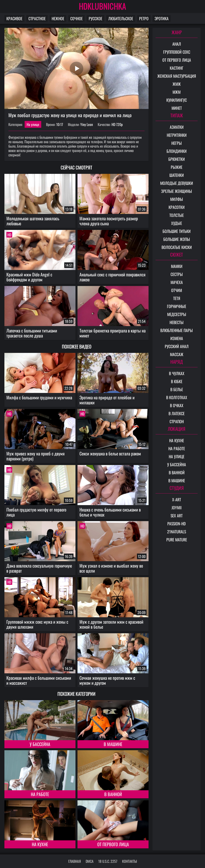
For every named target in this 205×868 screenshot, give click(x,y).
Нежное (58, 18)
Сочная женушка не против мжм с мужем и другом (107, 680)
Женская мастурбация (177, 76)
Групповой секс (177, 52)
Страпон (177, 421)
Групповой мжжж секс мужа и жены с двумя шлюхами (37, 624)
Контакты (130, 861)
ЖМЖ (177, 84)
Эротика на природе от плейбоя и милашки (107, 400)
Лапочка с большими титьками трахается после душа (32, 333)
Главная (75, 861)
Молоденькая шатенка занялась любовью (33, 221)
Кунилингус (177, 100)
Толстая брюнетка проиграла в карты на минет (113, 333)
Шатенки (177, 175)
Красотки (177, 207)
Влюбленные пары (177, 330)
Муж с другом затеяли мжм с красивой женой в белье (111, 624)
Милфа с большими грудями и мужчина (39, 397)
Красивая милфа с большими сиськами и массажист (39, 680)
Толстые (177, 215)
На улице (33, 124)
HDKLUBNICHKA (102, 6)
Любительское (121, 18)
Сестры (177, 274)
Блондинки (177, 151)
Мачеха (177, 282)
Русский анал (177, 346)
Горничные (177, 306)
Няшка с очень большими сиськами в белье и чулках (110, 512)
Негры (177, 143)
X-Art (177, 499)
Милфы (177, 199)
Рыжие (177, 167)
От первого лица (113, 844)
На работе (40, 794)
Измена (177, 338)
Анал (177, 44)
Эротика (162, 18)
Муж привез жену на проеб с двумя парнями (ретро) (36, 456)
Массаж (177, 354)
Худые (177, 223)
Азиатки (177, 127)
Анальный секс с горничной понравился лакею (113, 277)
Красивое (14, 18)
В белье (177, 389)
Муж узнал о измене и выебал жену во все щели (111, 568)
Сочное (76, 18)
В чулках (177, 373)
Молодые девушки (177, 183)
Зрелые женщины (177, 191)
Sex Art (177, 516)
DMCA (90, 861)
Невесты (177, 322)
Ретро (144, 18)
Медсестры (177, 314)
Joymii (177, 508)
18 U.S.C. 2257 (108, 861)
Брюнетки (177, 159)
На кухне (40, 844)
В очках (177, 405)
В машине (113, 744)
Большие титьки (177, 231)
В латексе (177, 413)
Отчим (177, 290)
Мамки (177, 266)
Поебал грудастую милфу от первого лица (36, 512)
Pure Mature (177, 540)
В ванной (113, 794)
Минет (177, 108)
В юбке (177, 381)
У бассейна (40, 744)
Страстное (37, 18)
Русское (95, 18)
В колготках (177, 397)
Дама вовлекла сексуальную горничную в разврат (39, 568)
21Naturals (177, 532)
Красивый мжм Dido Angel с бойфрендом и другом (29, 277)
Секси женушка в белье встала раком (110, 453)
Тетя (177, 298)
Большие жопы (177, 239)
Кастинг (177, 68)
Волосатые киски (177, 247)
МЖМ (177, 92)
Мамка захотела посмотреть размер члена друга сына (109, 221)
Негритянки (177, 135)
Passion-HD (177, 524)
